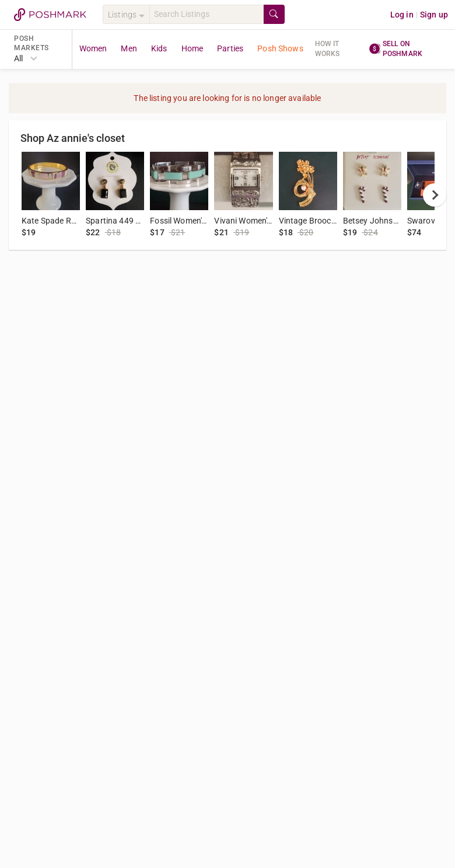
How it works (328, 49)
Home (192, 48)
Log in (402, 15)
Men (129, 48)
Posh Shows (280, 48)
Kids (159, 48)
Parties (230, 48)
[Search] (206, 14)
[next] (435, 195)
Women (93, 48)
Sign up (434, 15)
